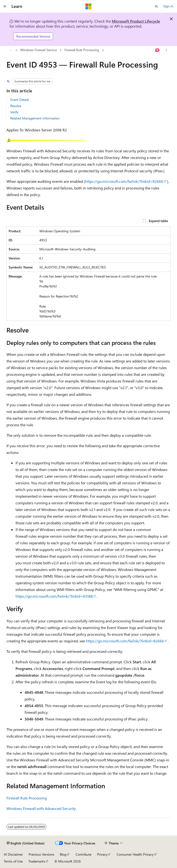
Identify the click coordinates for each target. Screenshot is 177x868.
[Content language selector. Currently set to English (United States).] (26, 843)
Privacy (102, 854)
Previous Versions (41, 854)
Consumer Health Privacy (135, 854)
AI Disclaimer (13, 854)
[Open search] (156, 6)
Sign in (168, 6)
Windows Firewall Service (39, 50)
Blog (63, 854)
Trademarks (37, 861)
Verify (14, 112)
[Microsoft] (88, 6)
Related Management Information (35, 118)
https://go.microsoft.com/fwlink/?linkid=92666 (124, 181)
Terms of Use (13, 861)
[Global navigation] (5, 6)
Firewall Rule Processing (82, 50)
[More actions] (166, 50)
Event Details (20, 100)
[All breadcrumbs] (11, 50)
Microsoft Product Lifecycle (136, 21)
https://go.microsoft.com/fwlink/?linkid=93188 (54, 596)
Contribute (83, 854)
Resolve (16, 106)
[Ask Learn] (158, 50)
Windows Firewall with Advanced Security (41, 808)
